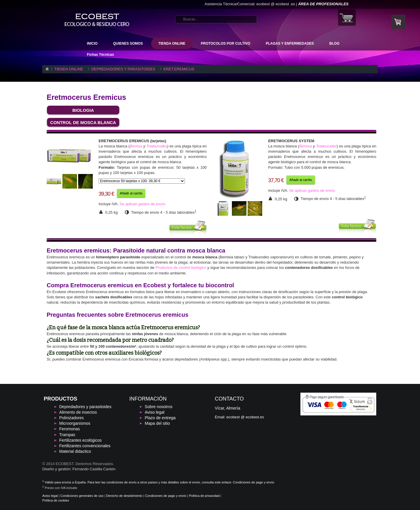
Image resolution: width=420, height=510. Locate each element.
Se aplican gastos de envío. (143, 204)
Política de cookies (56, 500)
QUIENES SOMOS (128, 43)
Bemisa (136, 146)
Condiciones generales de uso (82, 496)
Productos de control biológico (181, 268)
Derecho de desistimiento (124, 496)
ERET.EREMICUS (179, 69)
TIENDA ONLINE (172, 43)
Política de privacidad (204, 496)
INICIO (92, 43)
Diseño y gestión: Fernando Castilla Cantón (79, 469)
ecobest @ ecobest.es (245, 417)
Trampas (67, 435)
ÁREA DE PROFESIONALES (323, 4)
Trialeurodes (157, 146)
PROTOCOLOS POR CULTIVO (226, 43)
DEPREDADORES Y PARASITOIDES (123, 69)
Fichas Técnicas (100, 55)
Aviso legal (154, 412)
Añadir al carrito (131, 193)
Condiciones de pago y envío (253, 482)
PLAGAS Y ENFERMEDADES (290, 43)
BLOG (334, 43)
